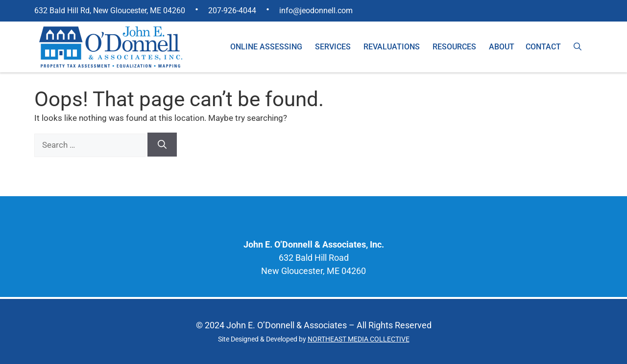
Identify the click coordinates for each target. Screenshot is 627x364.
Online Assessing (266, 47)
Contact (543, 47)
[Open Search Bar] (578, 47)
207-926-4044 (232, 11)
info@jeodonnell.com (316, 11)
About (502, 47)
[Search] (162, 145)
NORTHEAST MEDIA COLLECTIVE (359, 339)
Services (333, 47)
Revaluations (392, 47)
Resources (454, 47)
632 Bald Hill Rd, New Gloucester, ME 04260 (110, 11)
